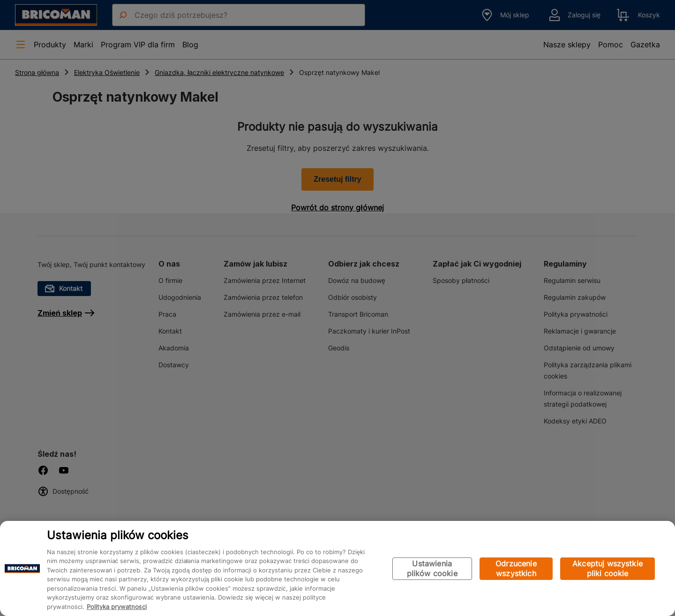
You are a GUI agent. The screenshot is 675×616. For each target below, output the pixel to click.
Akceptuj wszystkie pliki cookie (607, 568)
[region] (337, 568)
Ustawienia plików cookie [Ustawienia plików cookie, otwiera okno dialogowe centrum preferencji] (432, 568)
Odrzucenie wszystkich (516, 568)
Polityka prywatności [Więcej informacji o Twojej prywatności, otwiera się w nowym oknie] (117, 607)
